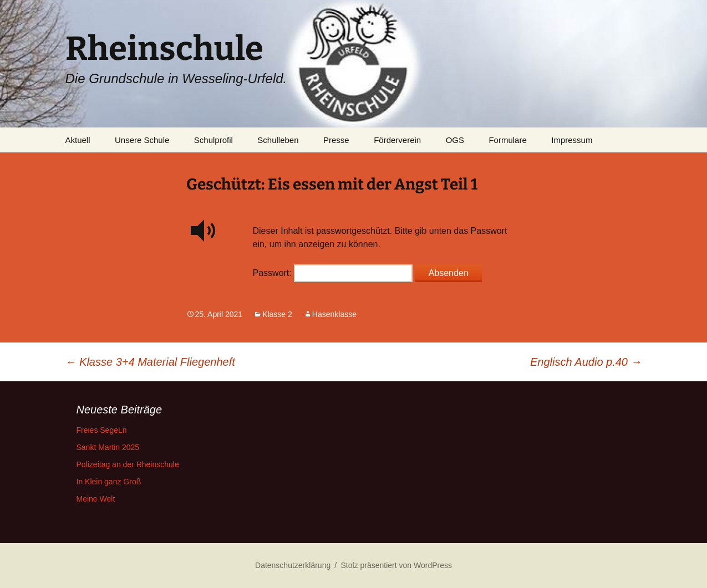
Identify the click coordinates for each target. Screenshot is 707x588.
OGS (455, 140)
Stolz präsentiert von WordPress (396, 565)
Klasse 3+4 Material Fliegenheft (150, 362)
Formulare (507, 140)
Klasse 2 (277, 314)
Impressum (572, 140)
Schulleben (278, 140)
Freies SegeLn (102, 430)
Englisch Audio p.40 (586, 362)
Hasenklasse (334, 314)
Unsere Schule (142, 140)
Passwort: (333, 273)
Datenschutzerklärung (293, 565)
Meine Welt (96, 499)
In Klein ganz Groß (109, 482)
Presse (336, 140)
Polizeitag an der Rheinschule (128, 464)
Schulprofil (213, 140)
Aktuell (78, 140)
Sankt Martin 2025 (108, 447)
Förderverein (397, 140)
